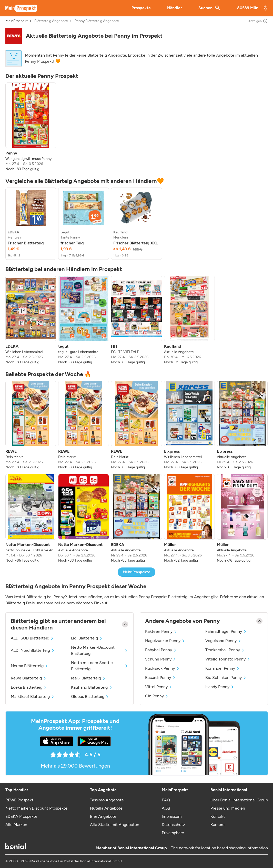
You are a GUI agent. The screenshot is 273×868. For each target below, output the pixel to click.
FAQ (166, 800)
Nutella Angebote (106, 808)
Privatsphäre (173, 833)
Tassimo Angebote (107, 800)
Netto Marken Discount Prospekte (36, 808)
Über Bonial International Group (239, 800)
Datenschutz (173, 825)
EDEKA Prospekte (21, 816)
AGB (166, 808)
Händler (175, 8)
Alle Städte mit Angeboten (115, 825)
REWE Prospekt (19, 800)
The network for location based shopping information (219, 848)
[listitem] (31, 127)
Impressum (172, 816)
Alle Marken (16, 825)
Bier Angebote (103, 816)
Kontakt (218, 816)
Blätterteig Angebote (51, 21)
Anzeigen (258, 21)
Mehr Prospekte (136, 572)
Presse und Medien (228, 808)
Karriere (218, 825)
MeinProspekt (17, 21)
